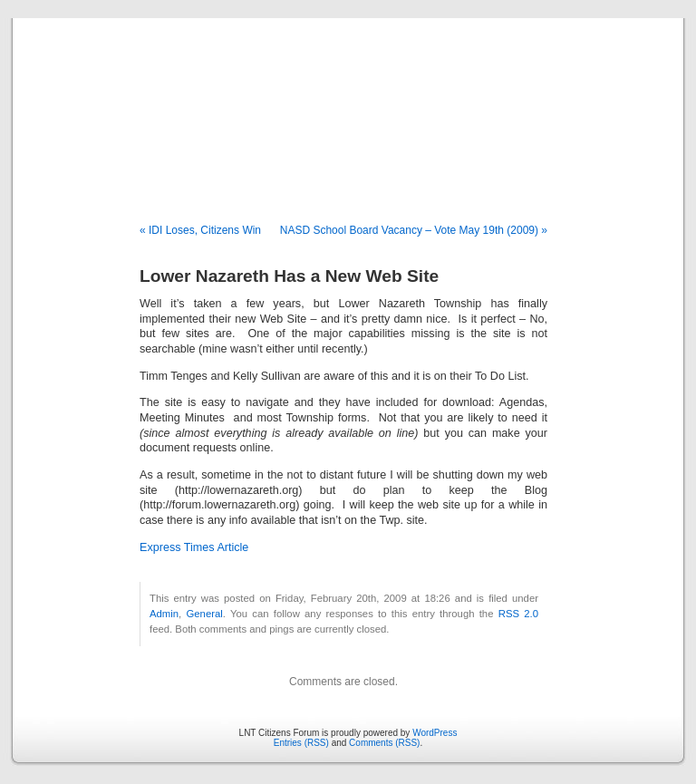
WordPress (435, 733)
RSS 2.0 (518, 614)
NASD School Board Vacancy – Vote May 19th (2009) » (414, 230)
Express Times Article (194, 547)
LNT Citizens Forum (348, 102)
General (205, 614)
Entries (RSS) (301, 743)
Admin (164, 614)
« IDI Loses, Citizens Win (200, 230)
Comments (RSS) (384, 743)
